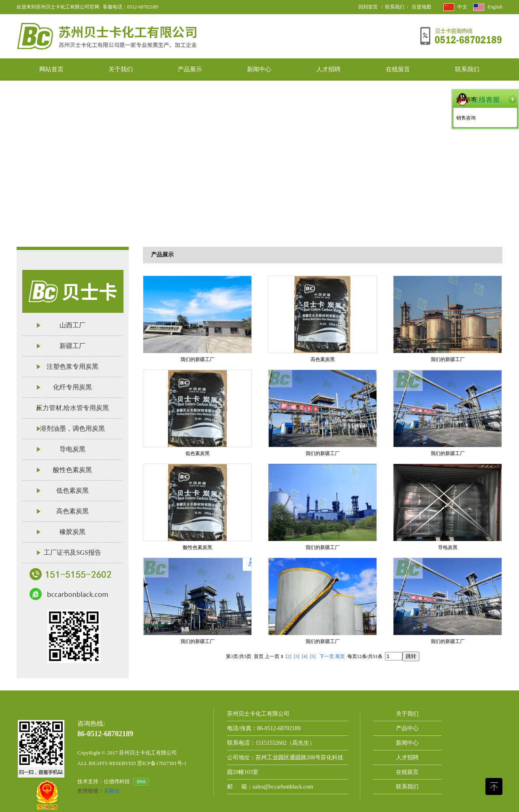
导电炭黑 (72, 449)
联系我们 (395, 7)
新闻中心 (407, 743)
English (495, 7)
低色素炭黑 (72, 490)
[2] (289, 656)
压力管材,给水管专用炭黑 (72, 408)
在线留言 (407, 772)
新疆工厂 (72, 346)
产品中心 (407, 728)
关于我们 (407, 714)
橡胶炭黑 (72, 532)
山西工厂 (72, 325)
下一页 (327, 656)
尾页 (340, 656)
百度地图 (421, 7)
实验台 (112, 791)
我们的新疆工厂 (198, 359)
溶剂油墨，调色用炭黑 (72, 428)
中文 (462, 7)
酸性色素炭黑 (72, 470)
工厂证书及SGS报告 (72, 552)
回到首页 (368, 7)
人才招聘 (407, 758)
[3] (297, 656)
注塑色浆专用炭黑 (72, 366)
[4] (305, 656)
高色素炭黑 (72, 511)
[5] (313, 656)
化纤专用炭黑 (72, 387)
